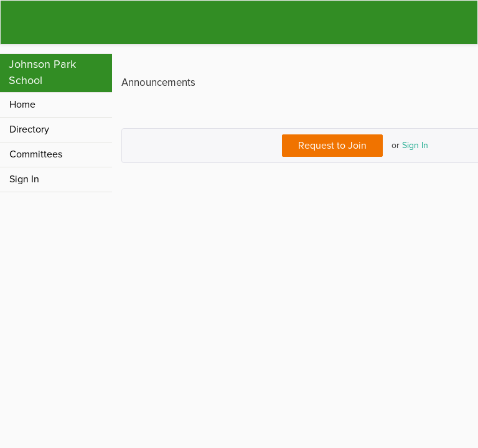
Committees (36, 154)
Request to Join (332, 146)
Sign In (415, 145)
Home (22, 105)
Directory (29, 129)
